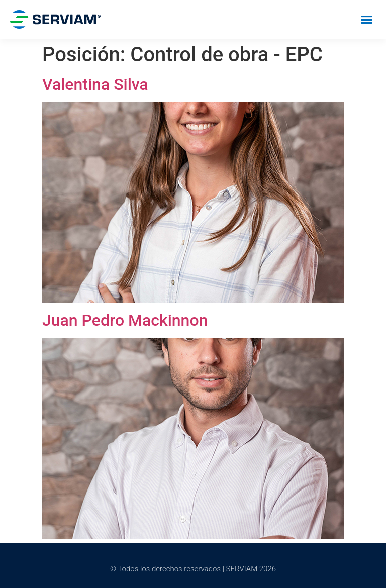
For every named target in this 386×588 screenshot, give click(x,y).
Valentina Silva (95, 84)
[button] (366, 20)
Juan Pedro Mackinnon (125, 320)
